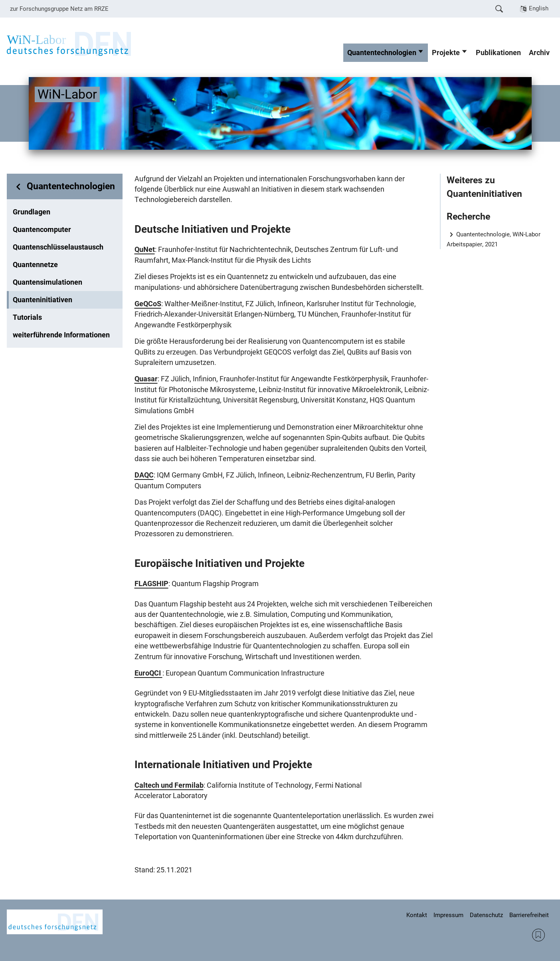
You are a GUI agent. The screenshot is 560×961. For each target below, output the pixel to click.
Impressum (448, 915)
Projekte (446, 53)
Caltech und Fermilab (169, 785)
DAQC (144, 475)
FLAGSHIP (151, 584)
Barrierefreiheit (529, 915)
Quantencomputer (42, 230)
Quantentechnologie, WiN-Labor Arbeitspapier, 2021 (494, 239)
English (539, 8)
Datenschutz (486, 915)
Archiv (539, 53)
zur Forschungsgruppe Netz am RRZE (59, 9)
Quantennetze (35, 265)
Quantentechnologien (382, 53)
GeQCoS (148, 304)
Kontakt (417, 915)
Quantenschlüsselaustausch (58, 247)
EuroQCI (148, 673)
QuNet (145, 250)
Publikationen (498, 53)
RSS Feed (538, 935)
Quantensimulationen (47, 282)
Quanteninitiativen (43, 300)
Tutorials (27, 317)
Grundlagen (32, 212)
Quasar (146, 379)
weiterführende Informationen (61, 335)
